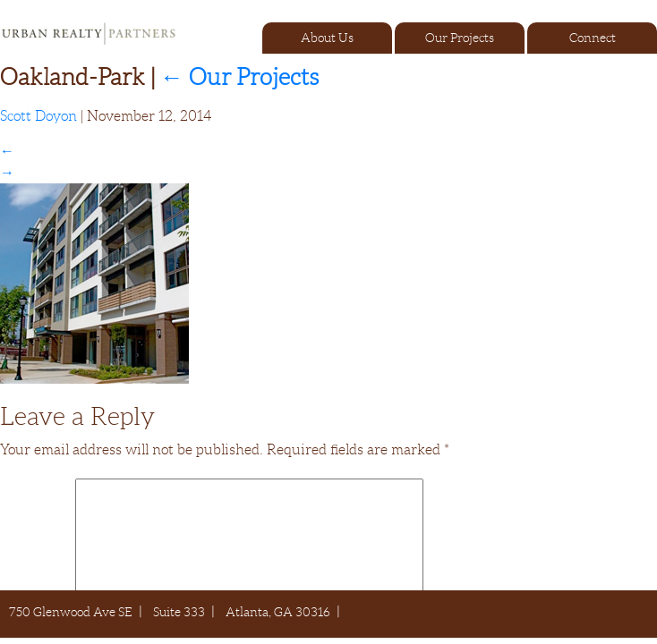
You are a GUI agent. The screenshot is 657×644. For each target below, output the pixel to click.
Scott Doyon (38, 116)
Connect (593, 38)
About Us (327, 38)
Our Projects (460, 38)
